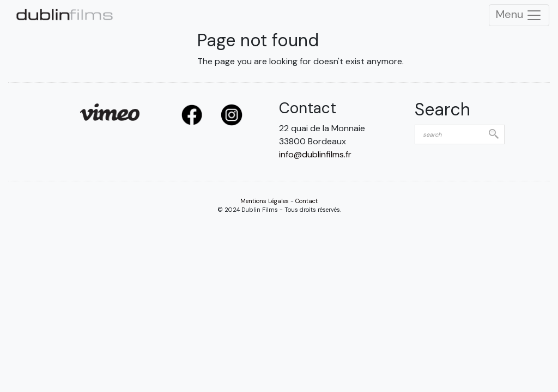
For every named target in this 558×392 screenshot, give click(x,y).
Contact (307, 201)
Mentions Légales (265, 201)
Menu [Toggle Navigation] (519, 15)
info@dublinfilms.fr (315, 154)
